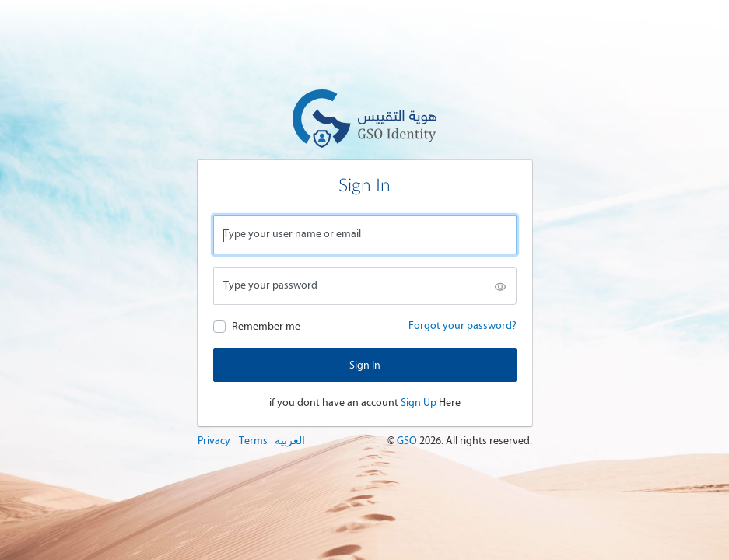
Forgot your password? (463, 325)
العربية (290, 441)
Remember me (266, 326)
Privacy (214, 441)
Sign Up (419, 402)
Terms (253, 441)
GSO (408, 441)
